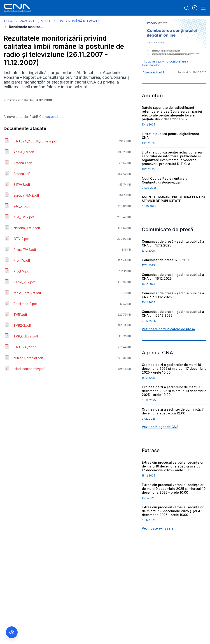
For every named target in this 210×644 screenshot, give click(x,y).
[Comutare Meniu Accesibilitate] (12, 632)
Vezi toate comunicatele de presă (168, 329)
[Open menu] (203, 8)
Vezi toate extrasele (158, 528)
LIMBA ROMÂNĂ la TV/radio (79, 21)
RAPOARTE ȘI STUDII (36, 21)
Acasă (8, 21)
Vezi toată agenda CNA (160, 427)
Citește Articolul (153, 72)
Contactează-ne (51, 117)
